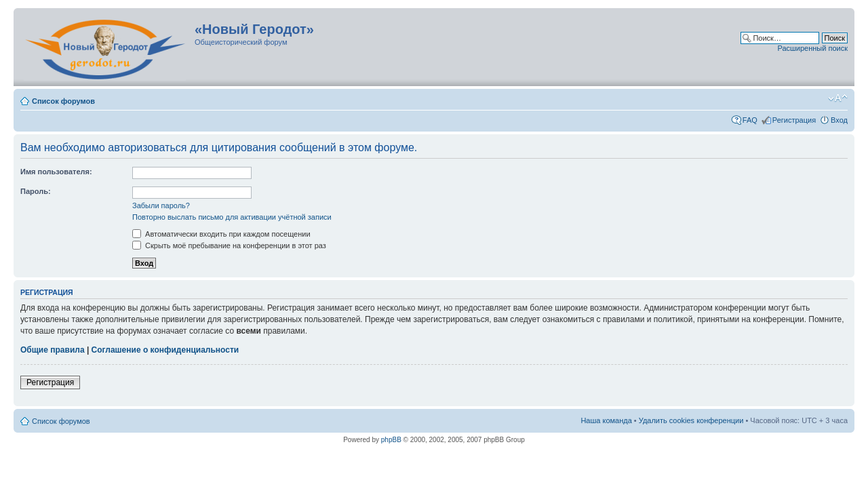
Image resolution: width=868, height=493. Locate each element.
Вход (839, 120)
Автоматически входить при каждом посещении (221, 234)
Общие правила (53, 350)
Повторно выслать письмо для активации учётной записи (232, 217)
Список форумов (63, 101)
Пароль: (36, 191)
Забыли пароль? (161, 205)
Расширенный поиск (812, 48)
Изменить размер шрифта (838, 98)
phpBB (391, 440)
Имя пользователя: (56, 172)
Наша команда (606, 420)
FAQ (750, 120)
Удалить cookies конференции (691, 420)
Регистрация (794, 120)
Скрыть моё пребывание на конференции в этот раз (229, 245)
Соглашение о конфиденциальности (165, 350)
